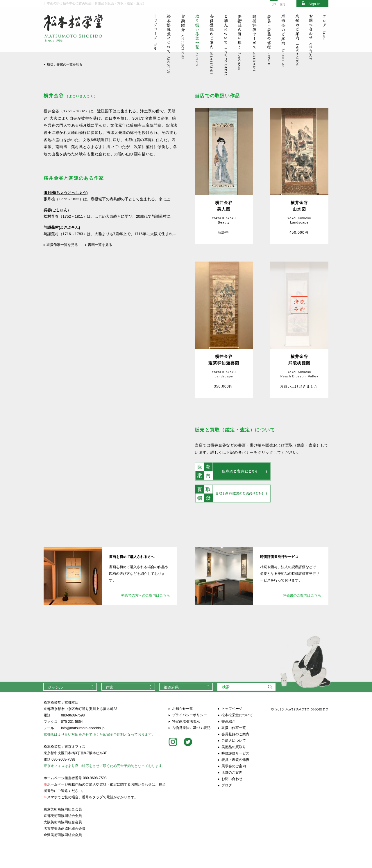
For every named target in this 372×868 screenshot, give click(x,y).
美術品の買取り (234, 747)
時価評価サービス (235, 753)
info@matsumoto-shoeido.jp (83, 728)
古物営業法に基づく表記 (191, 728)
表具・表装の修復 (235, 760)
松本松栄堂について (237, 715)
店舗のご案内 (232, 772)
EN (283, 5)
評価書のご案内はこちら (302, 595)
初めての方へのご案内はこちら (146, 595)
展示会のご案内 (234, 766)
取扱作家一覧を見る (62, 245)
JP (274, 5)
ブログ (227, 785)
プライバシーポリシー (189, 715)
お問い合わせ (232, 779)
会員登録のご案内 (235, 734)
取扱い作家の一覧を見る (65, 64)
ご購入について (234, 741)
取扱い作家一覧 (234, 728)
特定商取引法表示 (186, 721)
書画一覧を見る (100, 245)
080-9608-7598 (73, 715)
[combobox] (70, 687)
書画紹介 (228, 721)
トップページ (232, 709)
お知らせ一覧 (183, 709)
